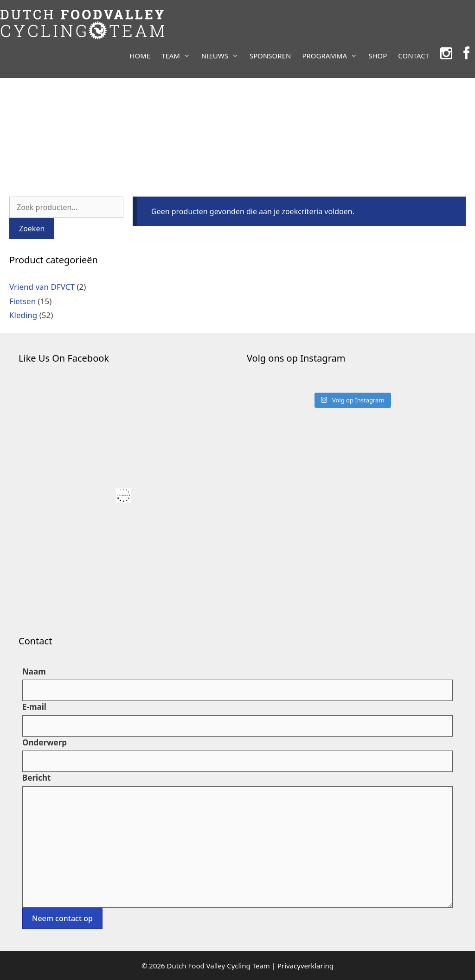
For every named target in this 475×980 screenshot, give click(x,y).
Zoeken (32, 229)
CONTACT (414, 56)
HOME (140, 56)
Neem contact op (62, 918)
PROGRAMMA (332, 56)
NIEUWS (223, 56)
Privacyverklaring (305, 966)
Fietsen (22, 301)
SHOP (378, 56)
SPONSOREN (270, 56)
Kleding (23, 315)
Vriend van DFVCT (42, 287)
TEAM (179, 56)
